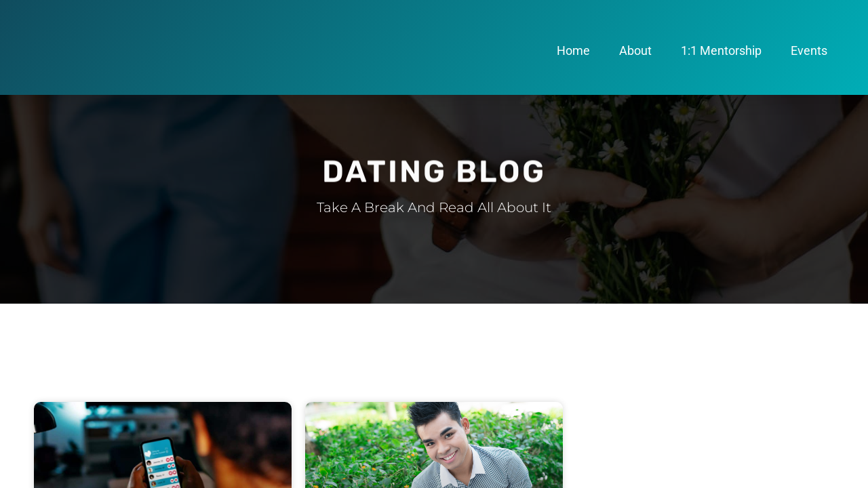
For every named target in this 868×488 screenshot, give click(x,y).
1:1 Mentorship (721, 50)
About (635, 50)
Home (573, 50)
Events (809, 50)
